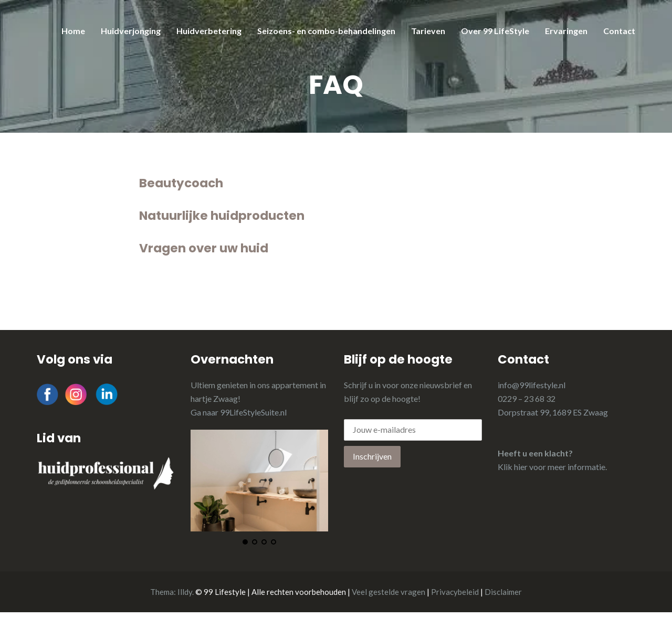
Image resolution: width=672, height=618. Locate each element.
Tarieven (428, 31)
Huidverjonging (131, 31)
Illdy (185, 592)
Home (73, 31)
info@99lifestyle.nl (532, 385)
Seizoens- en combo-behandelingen (326, 31)
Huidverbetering (209, 31)
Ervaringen (566, 31)
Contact (619, 31)
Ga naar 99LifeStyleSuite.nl (239, 412)
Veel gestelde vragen (388, 592)
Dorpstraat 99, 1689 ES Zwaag (553, 412)
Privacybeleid (455, 592)
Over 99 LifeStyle (495, 31)
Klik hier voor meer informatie (552, 467)
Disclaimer (503, 592)
